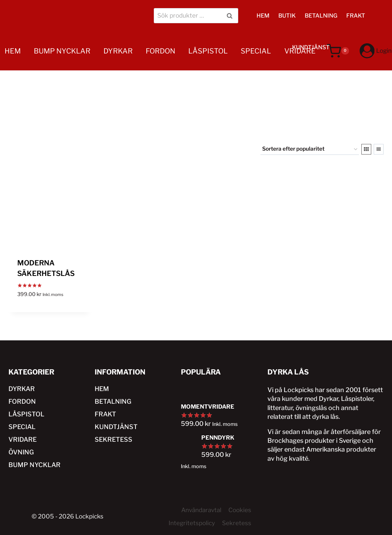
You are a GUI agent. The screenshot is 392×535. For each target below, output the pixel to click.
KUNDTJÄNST (116, 427)
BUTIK (287, 16)
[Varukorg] (338, 51)
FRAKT (356, 16)
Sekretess (237, 523)
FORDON (160, 51)
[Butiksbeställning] (310, 149)
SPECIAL (256, 51)
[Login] (376, 51)
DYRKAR (118, 51)
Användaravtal (201, 510)
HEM (263, 16)
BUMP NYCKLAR (62, 51)
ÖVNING (18, 89)
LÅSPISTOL (208, 51)
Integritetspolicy (192, 523)
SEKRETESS (113, 439)
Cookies (240, 510)
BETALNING (321, 16)
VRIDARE (300, 51)
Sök (231, 16)
